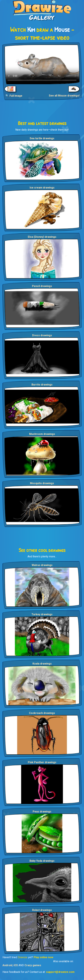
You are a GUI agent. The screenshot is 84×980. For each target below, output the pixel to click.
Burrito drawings (42, 385)
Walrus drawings (42, 565)
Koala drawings (42, 664)
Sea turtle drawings (42, 138)
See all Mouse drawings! (64, 96)
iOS (16, 965)
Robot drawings (42, 910)
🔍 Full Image (14, 96)
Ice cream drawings (42, 188)
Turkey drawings (42, 614)
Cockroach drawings (42, 713)
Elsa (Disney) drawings (42, 237)
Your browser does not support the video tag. (42, 64)
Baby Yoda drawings (42, 861)
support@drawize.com (60, 972)
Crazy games (33, 965)
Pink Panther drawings (42, 762)
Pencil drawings (42, 286)
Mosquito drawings (42, 483)
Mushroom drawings (42, 434)
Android (7, 965)
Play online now (43, 957)
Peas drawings (42, 812)
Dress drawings (42, 335)
